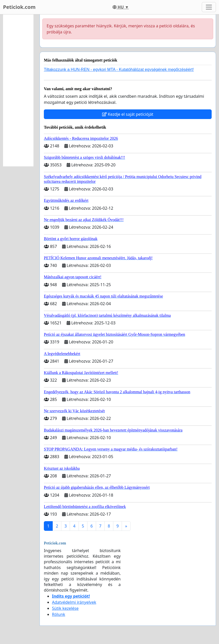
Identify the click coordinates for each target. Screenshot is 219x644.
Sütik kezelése (65, 608)
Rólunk (59, 614)
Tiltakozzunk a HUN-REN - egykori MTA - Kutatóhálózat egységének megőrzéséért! (119, 70)
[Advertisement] (18, 90)
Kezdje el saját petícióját (128, 114)
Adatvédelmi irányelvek (74, 602)
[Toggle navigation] (209, 7)
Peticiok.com (19, 7)
